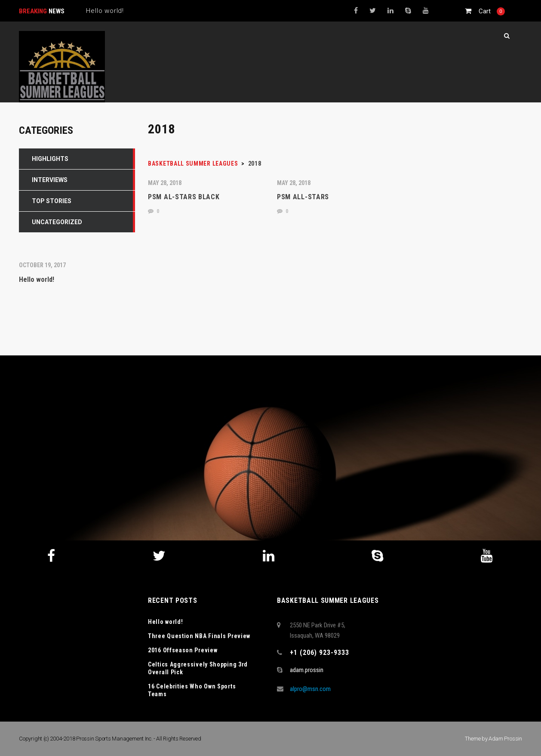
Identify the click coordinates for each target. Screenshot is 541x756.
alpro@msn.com (310, 689)
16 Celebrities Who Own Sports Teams (192, 690)
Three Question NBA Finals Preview (199, 636)
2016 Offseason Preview (183, 650)
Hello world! (165, 622)
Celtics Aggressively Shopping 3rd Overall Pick (198, 668)
